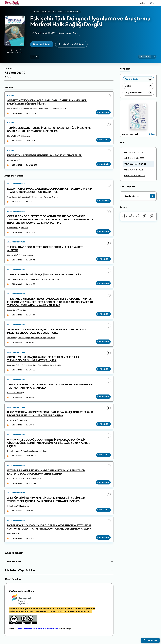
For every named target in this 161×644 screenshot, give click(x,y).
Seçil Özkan (43, 454)
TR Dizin (35, 57)
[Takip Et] (145, 57)
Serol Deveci (12, 198)
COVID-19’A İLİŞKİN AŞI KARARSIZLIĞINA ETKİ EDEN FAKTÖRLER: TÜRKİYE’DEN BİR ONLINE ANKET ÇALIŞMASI (44, 361)
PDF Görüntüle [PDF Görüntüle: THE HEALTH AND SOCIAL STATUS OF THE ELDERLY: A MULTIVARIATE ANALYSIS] (103, 260)
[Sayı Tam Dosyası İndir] (152, 196)
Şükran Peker (12, 109)
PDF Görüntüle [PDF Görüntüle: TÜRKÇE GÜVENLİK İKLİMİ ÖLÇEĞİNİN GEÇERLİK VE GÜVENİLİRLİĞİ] (103, 285)
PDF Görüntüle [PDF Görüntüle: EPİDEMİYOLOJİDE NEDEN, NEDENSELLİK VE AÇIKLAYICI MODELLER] (103, 165)
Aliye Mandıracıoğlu (32, 481)
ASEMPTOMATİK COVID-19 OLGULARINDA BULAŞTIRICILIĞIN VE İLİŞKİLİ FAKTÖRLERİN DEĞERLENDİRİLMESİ (47, 102)
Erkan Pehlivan (43, 367)
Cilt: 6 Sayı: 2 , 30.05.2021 (135, 176)
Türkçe (143, 3)
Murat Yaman (24, 509)
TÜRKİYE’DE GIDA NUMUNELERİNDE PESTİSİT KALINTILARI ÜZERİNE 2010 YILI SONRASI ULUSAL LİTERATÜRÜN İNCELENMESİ (49, 130)
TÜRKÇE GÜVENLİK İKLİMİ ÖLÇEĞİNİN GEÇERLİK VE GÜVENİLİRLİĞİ (44, 276)
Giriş (152, 3)
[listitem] (138, 79)
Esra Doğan (23, 367)
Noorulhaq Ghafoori (15, 395)
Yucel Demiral (36, 281)
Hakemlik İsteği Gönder (71, 44)
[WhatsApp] (131, 216)
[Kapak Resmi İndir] (152, 134)
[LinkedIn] (145, 216)
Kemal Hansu (12, 312)
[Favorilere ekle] (109, 96)
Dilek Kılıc (24, 229)
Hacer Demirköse (14, 454)
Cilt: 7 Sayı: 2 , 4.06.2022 (134, 158)
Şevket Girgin (38, 109)
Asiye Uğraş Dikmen (30, 454)
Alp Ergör (58, 281)
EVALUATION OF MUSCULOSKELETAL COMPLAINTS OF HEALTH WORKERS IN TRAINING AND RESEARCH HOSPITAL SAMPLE (50, 191)
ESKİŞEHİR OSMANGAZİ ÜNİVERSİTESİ (60, 12)
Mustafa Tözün (13, 136)
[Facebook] (125, 216)
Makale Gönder (42, 44)
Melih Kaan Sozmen (51, 198)
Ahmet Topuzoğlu (50, 109)
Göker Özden (12, 509)
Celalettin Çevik (24, 198)
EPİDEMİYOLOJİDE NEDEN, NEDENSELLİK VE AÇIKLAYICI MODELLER (45, 156)
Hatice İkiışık (12, 423)
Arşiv (123, 142)
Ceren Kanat (32, 367)
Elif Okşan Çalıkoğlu (39, 339)
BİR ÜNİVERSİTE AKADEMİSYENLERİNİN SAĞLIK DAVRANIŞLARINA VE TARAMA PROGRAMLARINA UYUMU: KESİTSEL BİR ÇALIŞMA (50, 416)
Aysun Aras (12, 339)
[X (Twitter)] (138, 216)
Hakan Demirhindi (56, 367)
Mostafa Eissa (13, 537)
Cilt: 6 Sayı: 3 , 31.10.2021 (134, 170)
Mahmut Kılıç (12, 256)
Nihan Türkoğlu (13, 229)
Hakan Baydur (38, 198)
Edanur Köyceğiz (24, 339)
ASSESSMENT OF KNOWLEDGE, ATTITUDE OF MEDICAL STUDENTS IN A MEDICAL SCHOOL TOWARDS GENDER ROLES (47, 333)
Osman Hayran (13, 161)
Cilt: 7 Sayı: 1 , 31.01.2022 (135, 164)
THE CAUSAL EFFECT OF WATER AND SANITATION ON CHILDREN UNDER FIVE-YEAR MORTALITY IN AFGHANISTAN (51, 388)
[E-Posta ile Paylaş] (152, 216)
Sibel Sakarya (24, 423)
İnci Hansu (24, 312)
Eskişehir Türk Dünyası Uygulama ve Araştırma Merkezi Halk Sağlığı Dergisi (90, 21)
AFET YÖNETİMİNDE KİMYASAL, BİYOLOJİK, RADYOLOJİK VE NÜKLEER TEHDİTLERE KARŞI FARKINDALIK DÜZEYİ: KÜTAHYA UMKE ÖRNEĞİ (46, 502)
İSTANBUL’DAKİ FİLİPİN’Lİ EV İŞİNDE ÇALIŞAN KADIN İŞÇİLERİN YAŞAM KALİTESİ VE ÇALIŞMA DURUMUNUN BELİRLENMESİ (46, 475)
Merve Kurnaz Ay (25, 109)
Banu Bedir (51, 339)
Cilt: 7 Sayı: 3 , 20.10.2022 (135, 152)
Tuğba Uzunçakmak (26, 256)
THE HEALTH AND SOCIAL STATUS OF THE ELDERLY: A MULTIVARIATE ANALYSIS (45, 250)
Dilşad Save (62, 109)
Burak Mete (12, 367)
